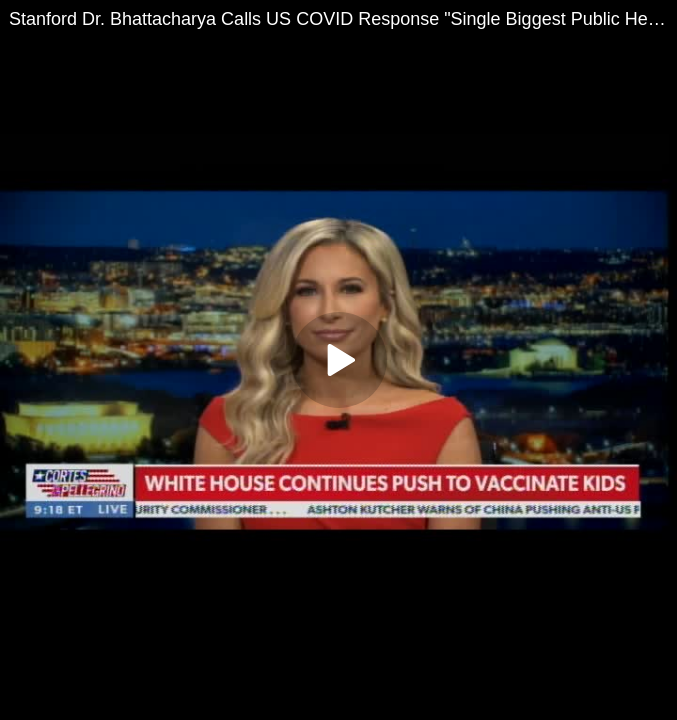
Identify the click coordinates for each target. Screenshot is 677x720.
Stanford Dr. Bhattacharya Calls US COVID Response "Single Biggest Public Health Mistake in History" (343, 19)
